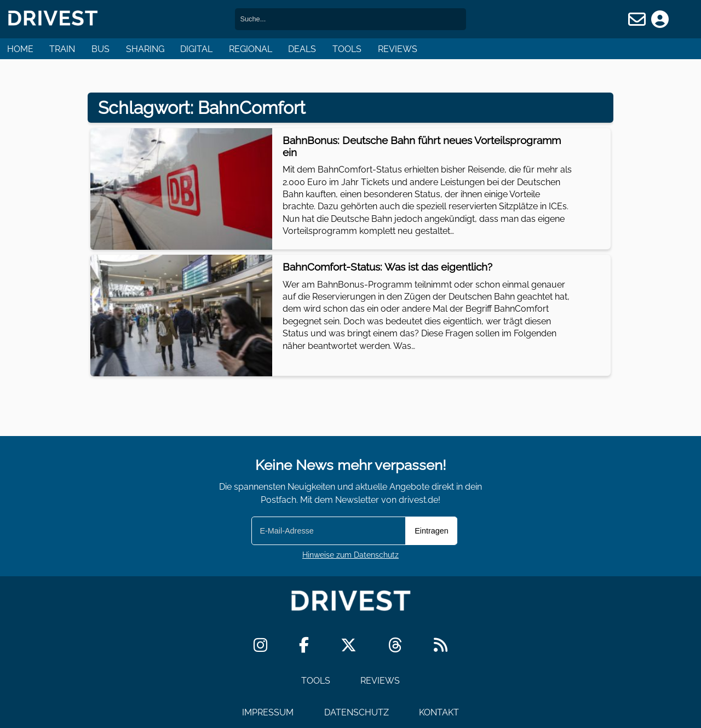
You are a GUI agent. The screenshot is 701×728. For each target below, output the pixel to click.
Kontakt (439, 712)
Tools (347, 49)
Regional (251, 49)
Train (62, 49)
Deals (302, 49)
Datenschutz (357, 712)
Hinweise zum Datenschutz (350, 555)
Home (20, 49)
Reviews (398, 49)
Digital (196, 49)
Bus (100, 49)
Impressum (268, 712)
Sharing (145, 49)
